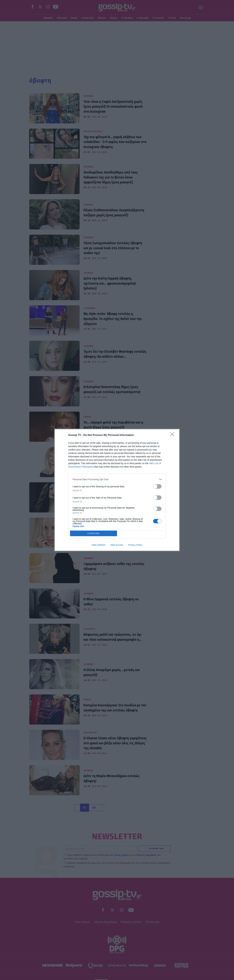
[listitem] (117, 479)
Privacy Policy (135, 545)
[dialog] (117, 490)
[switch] (157, 486)
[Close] (173, 435)
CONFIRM (94, 533)
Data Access (117, 545)
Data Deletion (99, 545)
